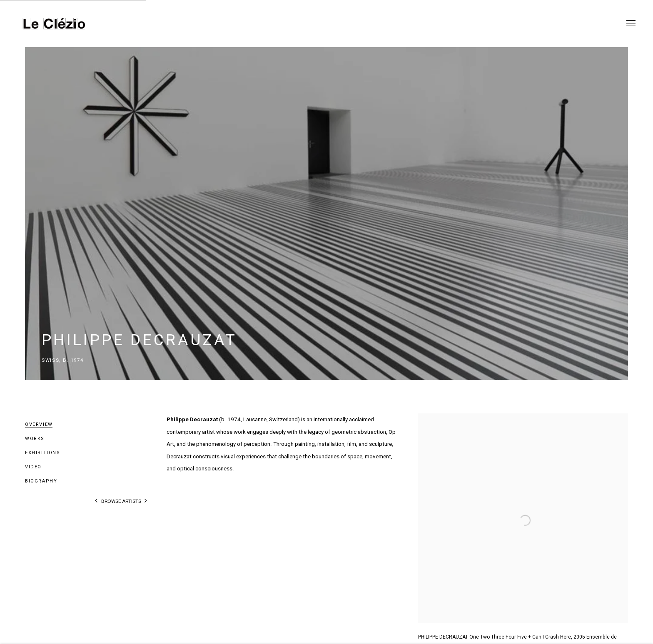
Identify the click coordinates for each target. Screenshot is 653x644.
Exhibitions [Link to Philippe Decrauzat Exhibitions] (43, 453)
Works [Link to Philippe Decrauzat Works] (35, 439)
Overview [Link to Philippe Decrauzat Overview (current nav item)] (39, 424)
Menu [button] (630, 24)
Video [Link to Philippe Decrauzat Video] (33, 467)
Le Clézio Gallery (54, 24)
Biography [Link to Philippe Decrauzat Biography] (41, 481)
